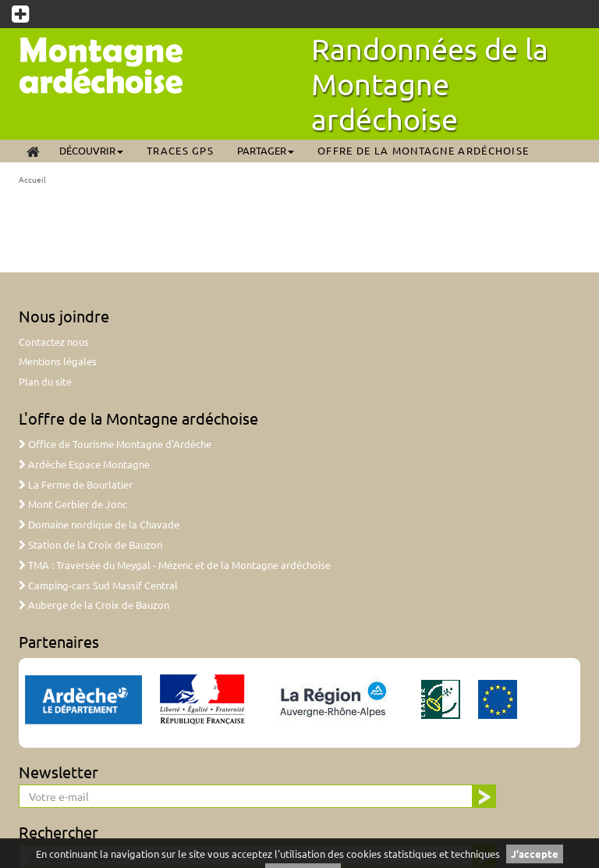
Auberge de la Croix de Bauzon (94, 605)
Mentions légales (58, 361)
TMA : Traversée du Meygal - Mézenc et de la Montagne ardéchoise (175, 565)
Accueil (32, 179)
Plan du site (45, 381)
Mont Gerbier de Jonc (73, 504)
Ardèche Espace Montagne (84, 464)
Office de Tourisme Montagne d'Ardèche (115, 444)
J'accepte (535, 854)
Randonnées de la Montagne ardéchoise (430, 84)
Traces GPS (180, 150)
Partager (266, 150)
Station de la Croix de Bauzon (90, 544)
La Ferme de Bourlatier (76, 484)
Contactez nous (54, 342)
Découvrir (91, 150)
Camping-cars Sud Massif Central (98, 585)
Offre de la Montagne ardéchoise (423, 150)
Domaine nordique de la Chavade (99, 524)
